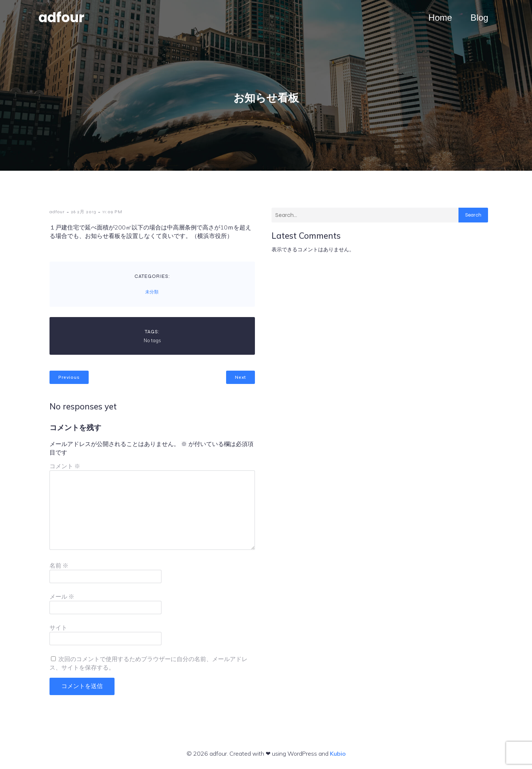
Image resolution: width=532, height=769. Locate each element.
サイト (58, 628)
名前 (59, 566)
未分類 (152, 292)
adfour (57, 212)
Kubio (338, 753)
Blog (480, 18)
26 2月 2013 (83, 212)
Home (440, 18)
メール (62, 597)
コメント (65, 466)
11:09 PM (112, 212)
